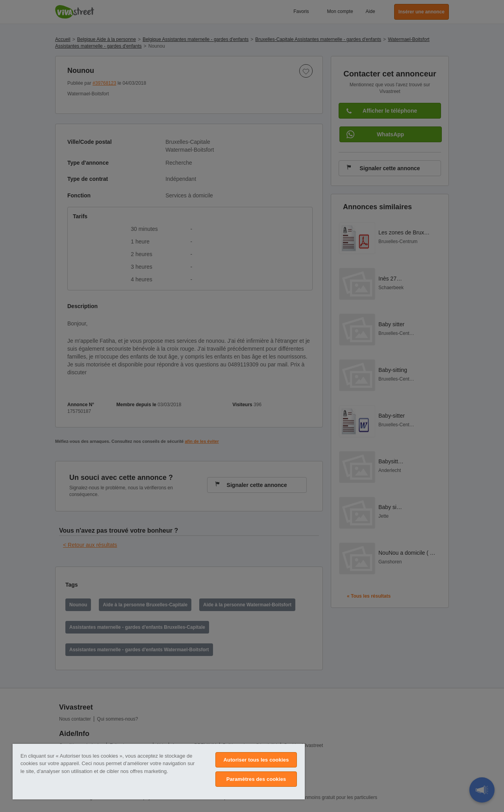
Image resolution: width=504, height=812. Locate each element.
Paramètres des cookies (256, 779)
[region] (159, 772)
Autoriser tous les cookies (256, 760)
